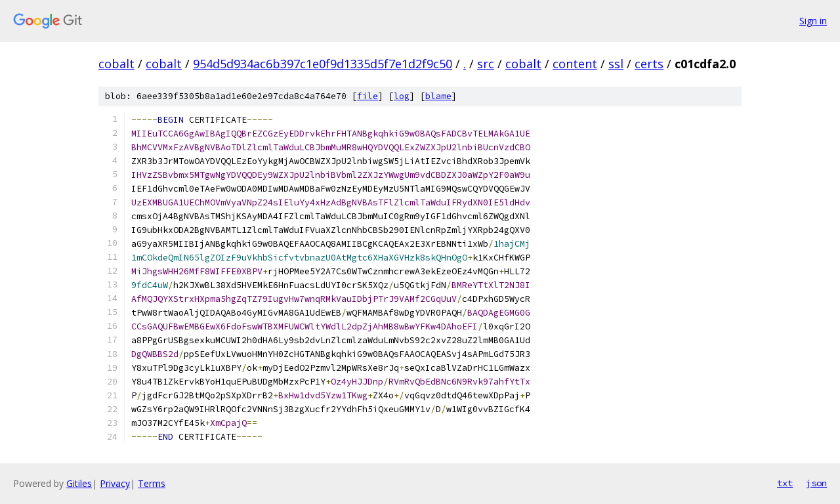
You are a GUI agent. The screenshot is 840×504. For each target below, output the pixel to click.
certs (649, 64)
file (367, 96)
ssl (616, 64)
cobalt (116, 64)
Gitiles (79, 483)
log (402, 96)
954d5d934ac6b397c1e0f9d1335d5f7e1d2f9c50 (323, 64)
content (575, 64)
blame (438, 96)
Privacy (115, 483)
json (816, 483)
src (486, 64)
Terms (152, 483)
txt (785, 483)
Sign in (813, 21)
